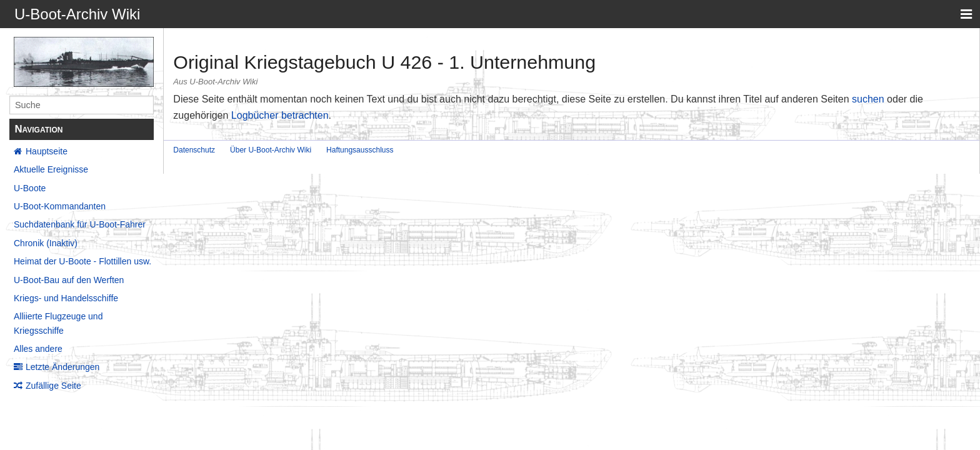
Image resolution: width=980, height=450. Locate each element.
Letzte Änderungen (62, 367)
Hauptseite (47, 151)
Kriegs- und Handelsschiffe (66, 298)
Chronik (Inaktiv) (46, 243)
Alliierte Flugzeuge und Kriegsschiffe (58, 323)
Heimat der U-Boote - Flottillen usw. (82, 261)
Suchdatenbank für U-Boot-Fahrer (80, 224)
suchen (868, 99)
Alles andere (38, 349)
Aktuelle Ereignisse (51, 169)
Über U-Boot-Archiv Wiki (271, 150)
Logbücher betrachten (280, 115)
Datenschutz (194, 150)
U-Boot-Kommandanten (60, 206)
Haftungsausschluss (360, 150)
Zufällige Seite (53, 386)
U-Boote (30, 188)
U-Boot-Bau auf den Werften (69, 280)
